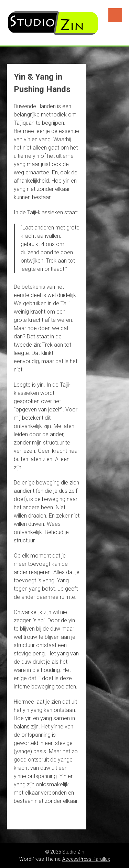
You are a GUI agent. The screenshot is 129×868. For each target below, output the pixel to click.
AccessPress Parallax (86, 859)
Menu (115, 15)
